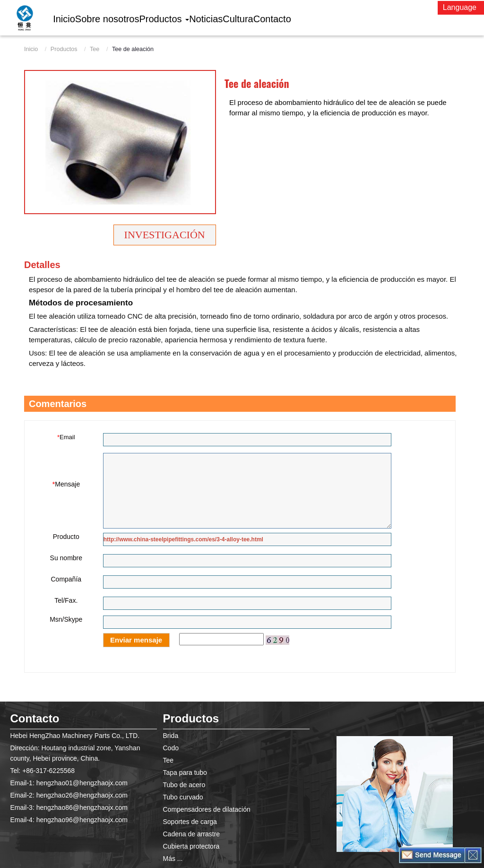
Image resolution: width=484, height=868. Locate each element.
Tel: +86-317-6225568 (42, 771)
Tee (95, 49)
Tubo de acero (184, 785)
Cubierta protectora (191, 846)
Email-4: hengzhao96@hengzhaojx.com (69, 820)
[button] (164, 19)
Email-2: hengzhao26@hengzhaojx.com (69, 795)
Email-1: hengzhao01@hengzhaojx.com (69, 783)
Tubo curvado (183, 797)
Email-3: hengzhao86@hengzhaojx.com (69, 807)
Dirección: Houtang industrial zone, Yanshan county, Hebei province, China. (75, 753)
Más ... (173, 859)
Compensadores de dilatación (207, 809)
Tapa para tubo (185, 773)
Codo (171, 748)
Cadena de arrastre (192, 834)
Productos (64, 49)
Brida (171, 736)
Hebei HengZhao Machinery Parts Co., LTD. (75, 736)
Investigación (165, 235)
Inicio (31, 49)
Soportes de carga (190, 822)
